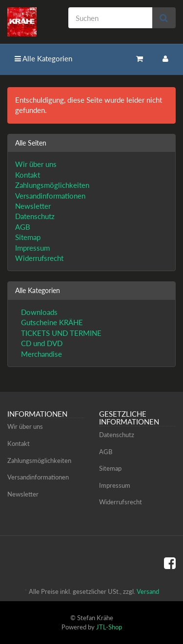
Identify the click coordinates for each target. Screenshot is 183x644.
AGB (23, 227)
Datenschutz (35, 216)
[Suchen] (110, 18)
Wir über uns (36, 164)
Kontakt (28, 175)
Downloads (38, 312)
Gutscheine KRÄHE (51, 322)
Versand (148, 591)
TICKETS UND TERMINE (60, 333)
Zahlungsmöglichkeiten (52, 185)
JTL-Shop (109, 627)
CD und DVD (41, 343)
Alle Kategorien (43, 58)
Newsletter (33, 206)
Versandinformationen (50, 196)
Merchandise (41, 354)
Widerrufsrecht (39, 258)
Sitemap (28, 237)
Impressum (32, 248)
